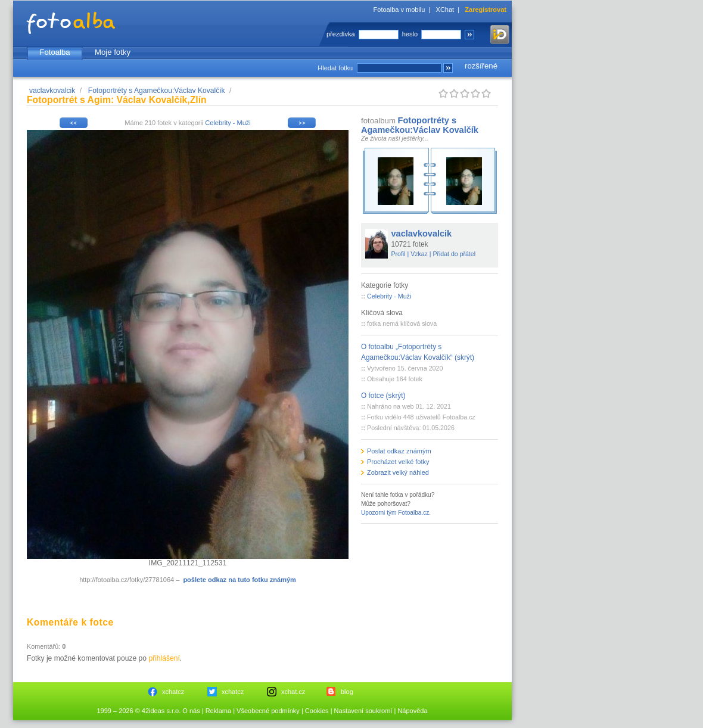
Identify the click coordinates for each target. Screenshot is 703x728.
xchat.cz (293, 692)
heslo (410, 34)
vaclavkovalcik (52, 91)
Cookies (317, 711)
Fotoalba (55, 52)
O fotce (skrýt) (383, 396)
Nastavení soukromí (363, 711)
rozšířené (481, 66)
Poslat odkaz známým (399, 451)
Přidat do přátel (454, 254)
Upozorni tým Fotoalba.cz (395, 513)
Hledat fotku (335, 68)
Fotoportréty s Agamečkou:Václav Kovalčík (157, 91)
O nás (191, 711)
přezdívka (341, 34)
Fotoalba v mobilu (399, 10)
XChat (445, 10)
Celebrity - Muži (228, 123)
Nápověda (412, 711)
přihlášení (164, 658)
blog (347, 692)
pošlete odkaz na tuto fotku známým (239, 580)
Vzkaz (419, 254)
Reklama (218, 711)
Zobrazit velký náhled (398, 472)
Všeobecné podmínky (268, 711)
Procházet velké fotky (398, 462)
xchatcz (173, 692)
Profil (399, 254)
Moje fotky (113, 52)
